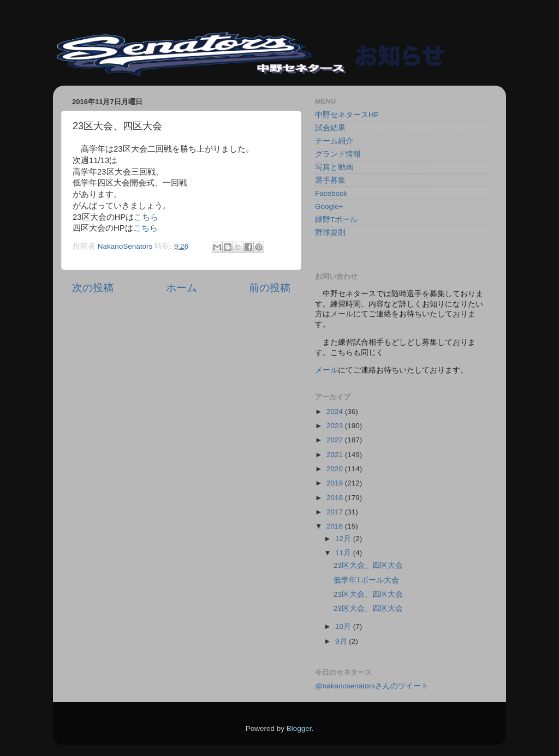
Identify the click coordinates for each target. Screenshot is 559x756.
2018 (336, 498)
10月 (344, 626)
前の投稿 (270, 288)
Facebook (331, 193)
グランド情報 (338, 154)
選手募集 (330, 180)
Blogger (299, 728)
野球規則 (330, 233)
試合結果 (330, 128)
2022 (336, 440)
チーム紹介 (334, 141)
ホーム (182, 288)
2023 (336, 426)
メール (326, 370)
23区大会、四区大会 (368, 565)
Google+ (329, 206)
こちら (146, 217)
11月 (344, 553)
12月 (344, 539)
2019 (336, 483)
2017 (336, 512)
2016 (336, 526)
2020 (336, 469)
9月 (342, 641)
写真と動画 (334, 167)
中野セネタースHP (347, 115)
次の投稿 (93, 288)
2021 (336, 455)
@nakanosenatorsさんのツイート (372, 686)
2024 (336, 412)
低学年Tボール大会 (366, 580)
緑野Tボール (336, 220)
